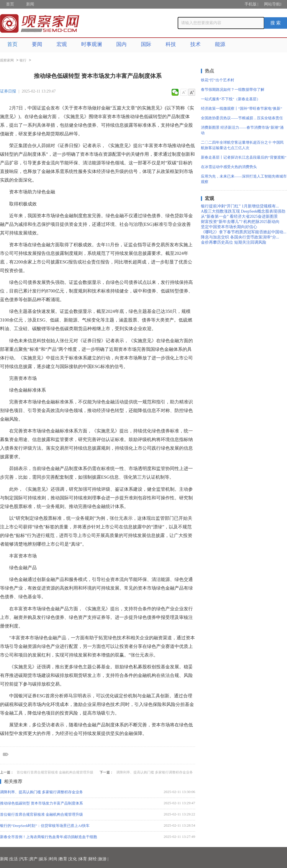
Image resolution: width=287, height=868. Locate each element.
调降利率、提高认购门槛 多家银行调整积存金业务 (155, 772)
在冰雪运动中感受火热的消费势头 (229, 167)
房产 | (34, 859)
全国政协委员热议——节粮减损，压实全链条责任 (242, 118)
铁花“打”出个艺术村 (218, 80)
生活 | (15, 859)
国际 (146, 44)
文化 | (74, 859)
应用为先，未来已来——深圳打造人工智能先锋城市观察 (244, 179)
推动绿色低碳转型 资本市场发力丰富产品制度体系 (41, 803)
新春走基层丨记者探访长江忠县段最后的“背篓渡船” (244, 157)
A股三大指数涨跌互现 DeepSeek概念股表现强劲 (243, 211)
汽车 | (25, 859)
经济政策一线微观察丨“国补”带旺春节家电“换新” (242, 108)
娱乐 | (44, 859)
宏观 (62, 44)
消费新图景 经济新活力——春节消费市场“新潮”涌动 (242, 130)
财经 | (94, 859)
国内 (121, 44)
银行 (23, 60)
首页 (10, 4)
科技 (171, 44)
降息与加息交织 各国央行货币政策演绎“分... (240, 237)
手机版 (251, 4)
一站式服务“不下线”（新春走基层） (231, 99)
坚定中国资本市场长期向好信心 (229, 227)
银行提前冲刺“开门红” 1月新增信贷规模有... (240, 206)
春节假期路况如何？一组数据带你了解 (233, 90)
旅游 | (103, 859)
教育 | (64, 859)
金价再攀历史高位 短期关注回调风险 (234, 242)
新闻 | (5, 859)
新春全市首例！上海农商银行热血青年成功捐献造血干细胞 (49, 837)
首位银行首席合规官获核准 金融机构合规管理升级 (55, 772)
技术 (195, 44)
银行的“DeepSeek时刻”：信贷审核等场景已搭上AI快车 (45, 826)
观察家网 (7, 60)
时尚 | (54, 859)
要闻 (37, 44)
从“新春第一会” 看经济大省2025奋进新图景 (239, 216)
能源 (220, 44)
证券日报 (8, 91)
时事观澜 (92, 44)
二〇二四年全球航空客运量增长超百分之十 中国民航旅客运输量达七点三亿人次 (242, 145)
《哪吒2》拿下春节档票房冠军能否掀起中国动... (244, 232)
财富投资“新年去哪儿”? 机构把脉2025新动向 (240, 222)
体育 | (84, 859)
